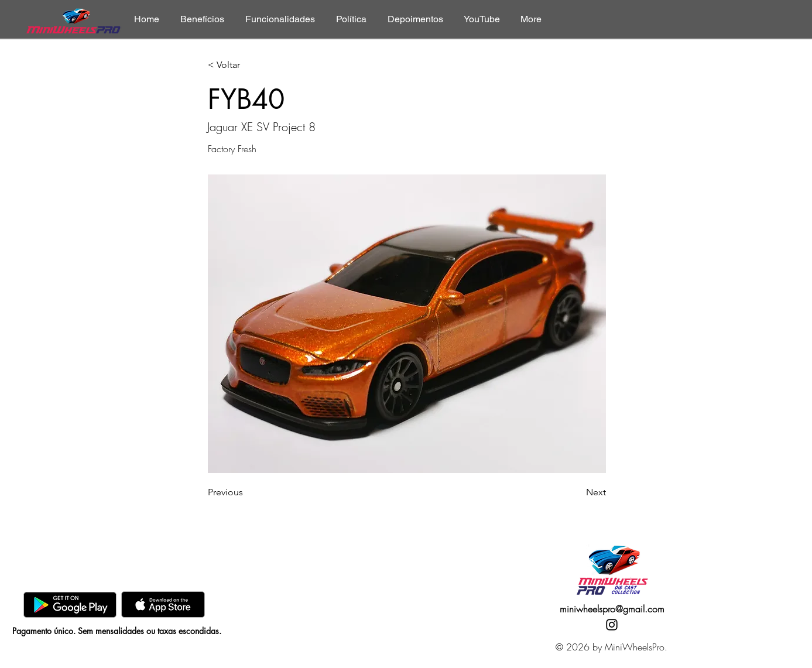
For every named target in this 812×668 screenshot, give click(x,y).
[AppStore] (163, 604)
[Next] (577, 492)
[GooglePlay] (70, 604)
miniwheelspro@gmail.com (612, 609)
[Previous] (246, 492)
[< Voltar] (246, 65)
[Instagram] (612, 625)
